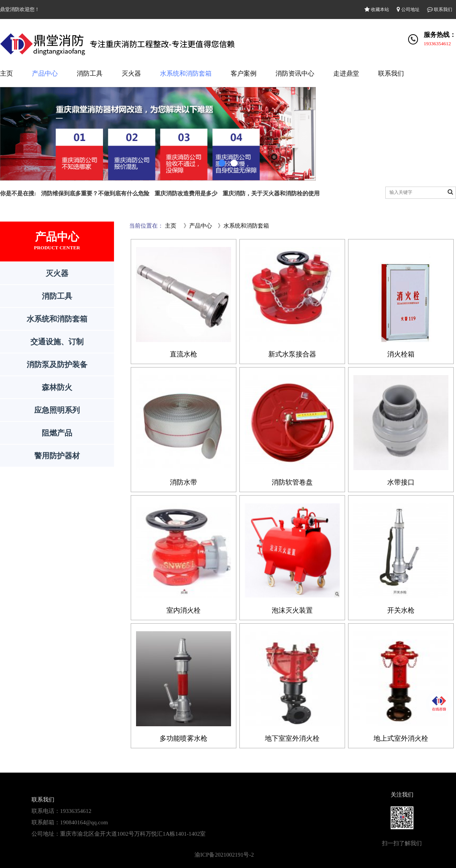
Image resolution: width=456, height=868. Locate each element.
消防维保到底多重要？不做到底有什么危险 (95, 193)
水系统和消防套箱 (186, 74)
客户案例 (244, 74)
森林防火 (57, 387)
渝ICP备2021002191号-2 (224, 855)
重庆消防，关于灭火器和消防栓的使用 (271, 193)
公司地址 (408, 10)
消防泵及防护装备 (57, 364)
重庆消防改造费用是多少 (186, 193)
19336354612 (437, 44)
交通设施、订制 (57, 342)
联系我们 (440, 10)
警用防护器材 (57, 456)
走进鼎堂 (346, 74)
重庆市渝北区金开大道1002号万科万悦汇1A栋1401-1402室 (133, 834)
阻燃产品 (57, 433)
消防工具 (90, 74)
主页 (6, 74)
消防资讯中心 (295, 74)
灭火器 (131, 74)
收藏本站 (377, 10)
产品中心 (45, 74)
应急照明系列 (57, 410)
